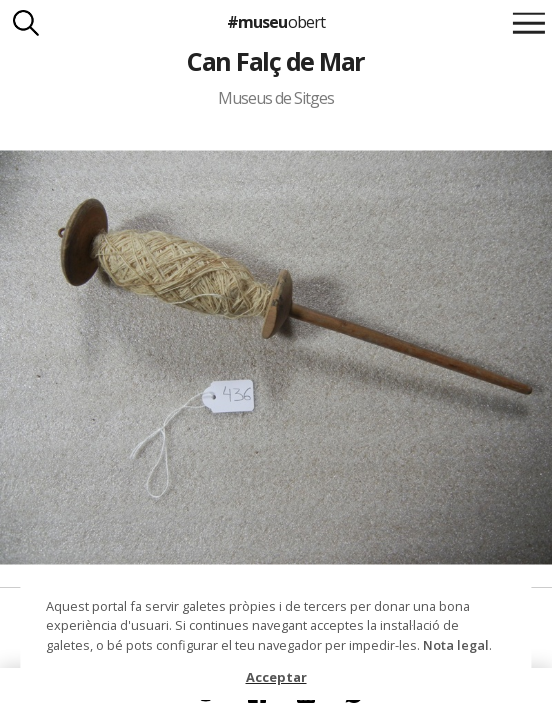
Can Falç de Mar (275, 61)
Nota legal (456, 645)
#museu (275, 22)
